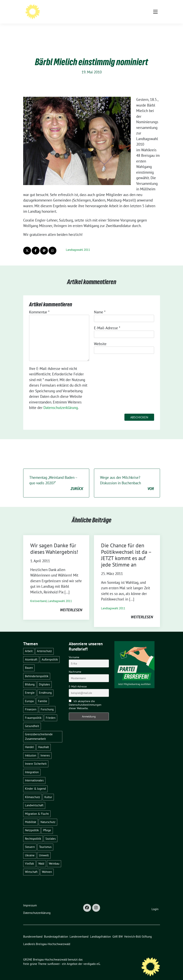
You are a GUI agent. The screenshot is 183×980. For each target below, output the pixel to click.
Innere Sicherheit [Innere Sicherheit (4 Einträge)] (36, 758)
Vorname (74, 651)
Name (100, 306)
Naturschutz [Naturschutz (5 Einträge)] (48, 816)
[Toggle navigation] (155, 28)
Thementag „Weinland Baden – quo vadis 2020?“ (56, 477)
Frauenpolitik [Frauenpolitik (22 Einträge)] (33, 712)
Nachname (75, 666)
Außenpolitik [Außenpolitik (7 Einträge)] (50, 653)
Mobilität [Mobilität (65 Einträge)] (31, 816)
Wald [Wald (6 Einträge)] (41, 857)
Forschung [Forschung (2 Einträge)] (47, 703)
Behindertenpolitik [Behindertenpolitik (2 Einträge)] (37, 670)
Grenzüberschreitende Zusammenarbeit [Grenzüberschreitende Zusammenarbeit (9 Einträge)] (39, 730)
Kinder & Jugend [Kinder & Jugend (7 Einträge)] (35, 782)
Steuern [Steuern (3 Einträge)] (30, 841)
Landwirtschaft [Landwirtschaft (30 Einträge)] (34, 799)
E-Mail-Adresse (107, 322)
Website (100, 338)
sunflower (54, 958)
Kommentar (39, 306)
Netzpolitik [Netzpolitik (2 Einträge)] (32, 824)
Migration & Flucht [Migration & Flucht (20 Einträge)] (37, 808)
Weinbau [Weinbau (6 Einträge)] (54, 857)
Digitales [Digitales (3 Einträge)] (44, 678)
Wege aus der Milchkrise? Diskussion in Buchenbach (127, 477)
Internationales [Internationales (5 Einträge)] (34, 774)
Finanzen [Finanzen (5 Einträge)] (31, 703)
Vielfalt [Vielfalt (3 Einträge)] (29, 857)
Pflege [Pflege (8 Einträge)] (47, 824)
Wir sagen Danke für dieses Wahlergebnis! (54, 542)
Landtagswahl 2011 (78, 244)
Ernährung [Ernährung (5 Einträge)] (45, 687)
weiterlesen (71, 604)
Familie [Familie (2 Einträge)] (43, 695)
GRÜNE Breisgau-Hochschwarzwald (74, 8)
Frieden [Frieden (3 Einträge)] (51, 712)
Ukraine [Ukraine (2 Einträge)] (30, 849)
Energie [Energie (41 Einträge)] (30, 687)
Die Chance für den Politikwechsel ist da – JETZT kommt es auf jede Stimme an (126, 549)
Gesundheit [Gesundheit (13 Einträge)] (32, 720)
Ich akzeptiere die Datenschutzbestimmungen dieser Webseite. (85, 699)
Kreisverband (38, 595)
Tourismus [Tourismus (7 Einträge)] (45, 841)
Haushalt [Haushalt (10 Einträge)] (44, 741)
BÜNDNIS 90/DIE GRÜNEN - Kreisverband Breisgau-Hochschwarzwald (97, 14)
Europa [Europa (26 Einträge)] (29, 695)
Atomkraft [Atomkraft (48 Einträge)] (31, 653)
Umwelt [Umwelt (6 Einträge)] (44, 849)
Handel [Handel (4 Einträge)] (29, 741)
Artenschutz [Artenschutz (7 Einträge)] (44, 645)
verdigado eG (92, 958)
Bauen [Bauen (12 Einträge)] (29, 662)
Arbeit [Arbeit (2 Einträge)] (29, 645)
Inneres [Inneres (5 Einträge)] (45, 749)
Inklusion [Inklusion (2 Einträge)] (31, 749)
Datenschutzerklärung (61, 401)
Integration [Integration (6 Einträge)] (32, 766)
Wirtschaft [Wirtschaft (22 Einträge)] (31, 866)
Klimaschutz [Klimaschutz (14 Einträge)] (33, 791)
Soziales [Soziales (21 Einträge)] (51, 833)
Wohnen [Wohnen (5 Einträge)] (47, 866)
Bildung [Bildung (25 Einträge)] (30, 678)
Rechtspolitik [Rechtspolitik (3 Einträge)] (33, 833)
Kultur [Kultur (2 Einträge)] (48, 791)
